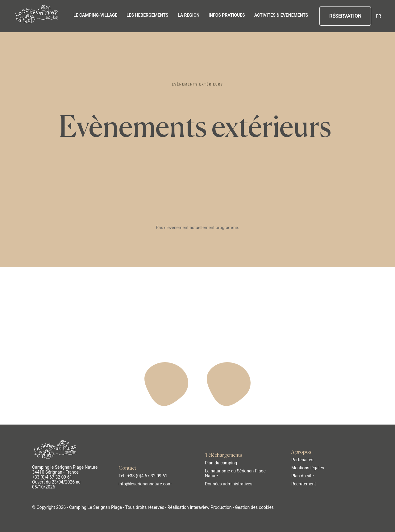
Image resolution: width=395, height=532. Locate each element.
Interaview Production (211, 507)
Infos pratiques (227, 15)
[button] (9, 525)
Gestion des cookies (254, 507)
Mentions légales (308, 467)
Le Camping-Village (95, 15)
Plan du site (303, 475)
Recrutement (304, 484)
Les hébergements (147, 15)
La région (189, 15)
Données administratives (229, 484)
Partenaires (302, 459)
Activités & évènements (281, 15)
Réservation (345, 16)
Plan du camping (221, 463)
